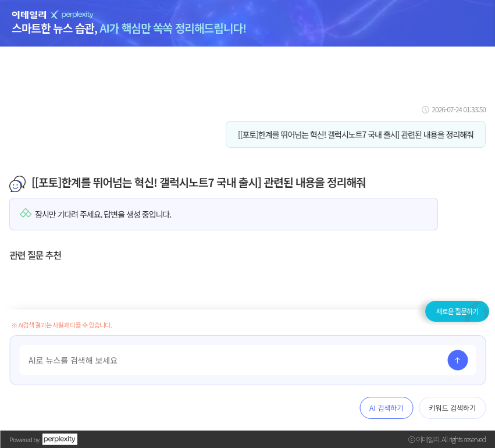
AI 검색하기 (386, 408)
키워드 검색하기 (452, 408)
